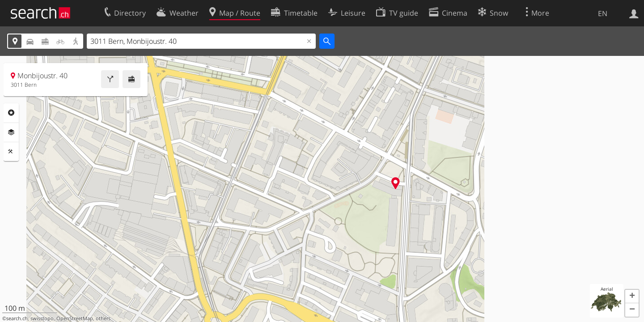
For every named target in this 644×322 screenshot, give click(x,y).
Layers (11, 132)
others (103, 318)
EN (603, 13)
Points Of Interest (11, 113)
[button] (632, 297)
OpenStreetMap (75, 318)
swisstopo (42, 318)
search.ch (17, 318)
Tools (11, 152)
